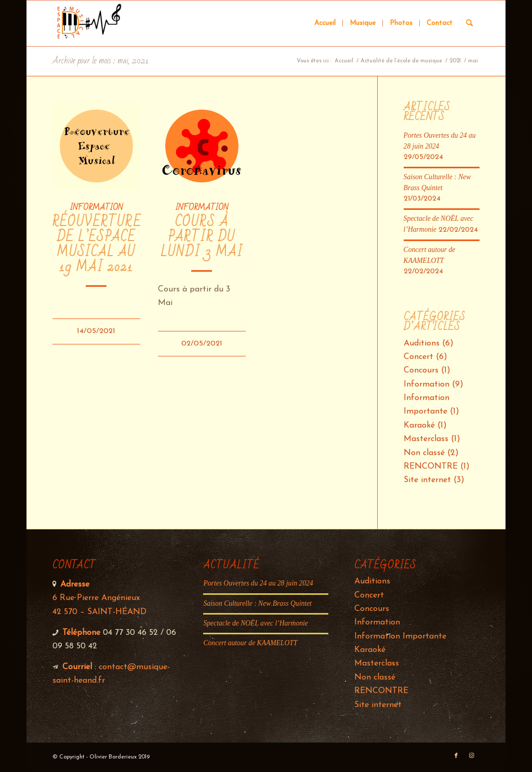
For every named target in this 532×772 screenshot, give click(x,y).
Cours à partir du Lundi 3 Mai (202, 237)
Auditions (422, 343)
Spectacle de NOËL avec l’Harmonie (255, 623)
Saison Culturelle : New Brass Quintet (257, 603)
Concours (421, 370)
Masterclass (426, 439)
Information (96, 207)
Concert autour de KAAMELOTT (250, 643)
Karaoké (419, 425)
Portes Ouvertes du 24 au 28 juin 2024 (258, 583)
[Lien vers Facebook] (456, 756)
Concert (418, 357)
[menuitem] (325, 23)
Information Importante (400, 636)
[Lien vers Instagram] (472, 756)
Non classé (424, 453)
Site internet (427, 480)
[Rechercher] (469, 23)
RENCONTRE (431, 467)
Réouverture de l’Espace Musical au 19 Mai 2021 (97, 245)
